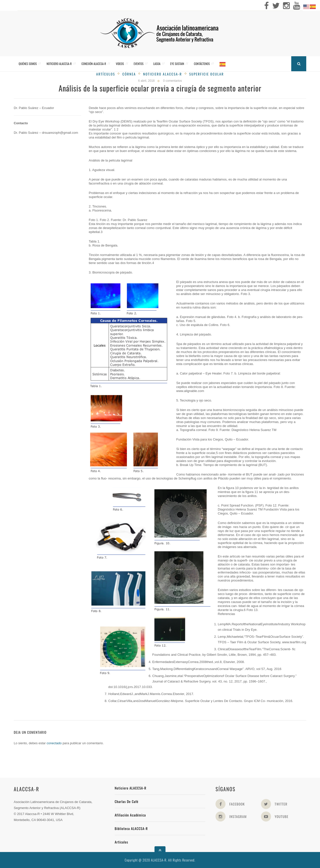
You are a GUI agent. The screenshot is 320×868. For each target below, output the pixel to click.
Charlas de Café (127, 801)
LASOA (157, 64)
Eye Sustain (177, 64)
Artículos (106, 74)
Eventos (139, 64)
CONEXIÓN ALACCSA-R (94, 64)
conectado (54, 743)
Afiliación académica (130, 815)
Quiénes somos (28, 64)
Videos (120, 64)
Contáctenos (202, 64)
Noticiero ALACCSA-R (59, 64)
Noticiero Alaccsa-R (162, 74)
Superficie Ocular (207, 74)
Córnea (129, 74)
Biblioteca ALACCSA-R (131, 828)
